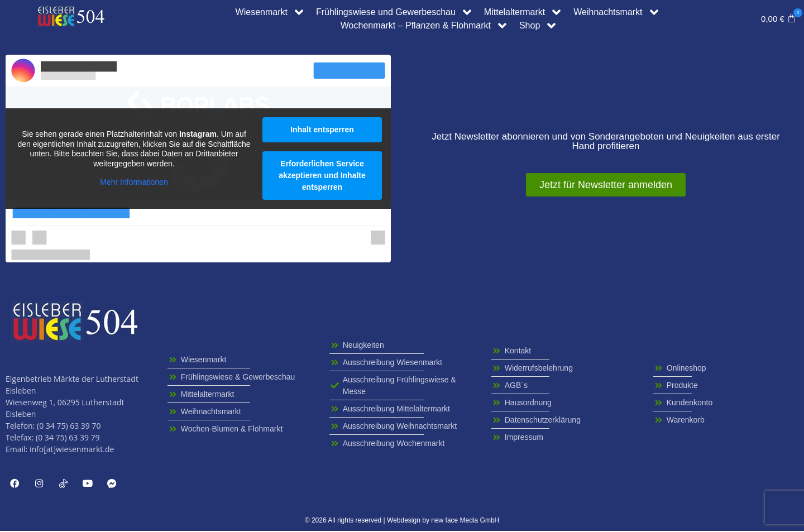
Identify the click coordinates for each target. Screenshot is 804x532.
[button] (778, 19)
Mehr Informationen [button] (134, 182)
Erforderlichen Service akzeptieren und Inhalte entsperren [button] (322, 175)
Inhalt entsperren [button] (322, 130)
